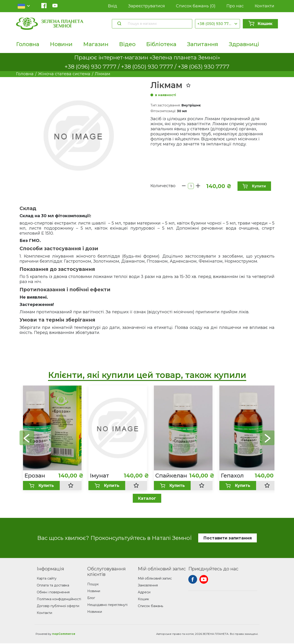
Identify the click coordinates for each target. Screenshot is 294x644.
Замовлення (148, 586)
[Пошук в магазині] (158, 24)
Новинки (95, 612)
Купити (253, 186)
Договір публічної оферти (58, 607)
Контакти (264, 6)
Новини (61, 44)
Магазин (96, 44)
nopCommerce (64, 634)
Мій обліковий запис (155, 579)
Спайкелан (171, 476)
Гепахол (232, 476)
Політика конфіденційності (59, 600)
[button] (267, 438)
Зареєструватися (147, 6)
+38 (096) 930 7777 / (93, 67)
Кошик (260, 24)
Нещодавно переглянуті (107, 605)
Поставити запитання (228, 538)
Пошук (93, 585)
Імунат (99, 476)
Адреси (144, 593)
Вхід (113, 6)
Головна (28, 44)
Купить (41, 486)
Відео (127, 44)
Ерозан (35, 476)
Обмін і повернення (53, 593)
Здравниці (244, 44)
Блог (91, 598)
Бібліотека (161, 44)
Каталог (147, 499)
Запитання (203, 44)
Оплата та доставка (53, 586)
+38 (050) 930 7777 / (149, 67)
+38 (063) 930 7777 (204, 67)
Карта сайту (47, 579)
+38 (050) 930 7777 (215, 24)
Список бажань (196, 6)
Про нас (235, 6)
